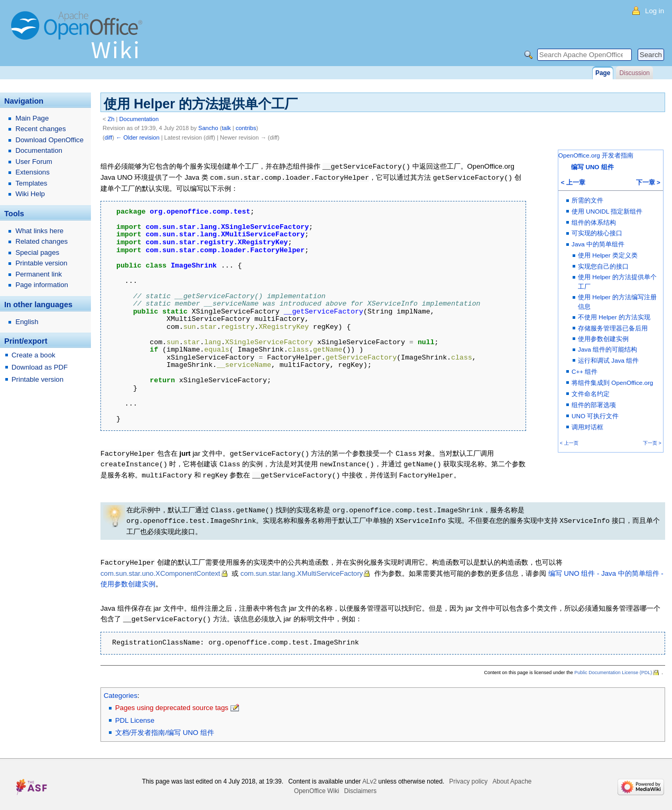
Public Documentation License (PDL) (613, 668)
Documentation (139, 119)
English (27, 322)
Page (603, 73)
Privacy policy (469, 777)
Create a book (34, 355)
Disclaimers (360, 786)
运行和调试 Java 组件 (608, 360)
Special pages (37, 252)
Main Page (32, 118)
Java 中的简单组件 (598, 244)
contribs (246, 128)
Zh (111, 119)
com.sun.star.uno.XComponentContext (160, 569)
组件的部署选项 (594, 405)
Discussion (634, 73)
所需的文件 (587, 200)
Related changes (42, 241)
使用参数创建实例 (603, 339)
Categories (121, 691)
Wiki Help (30, 194)
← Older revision (138, 137)
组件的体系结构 (594, 222)
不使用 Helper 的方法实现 (614, 317)
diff (109, 137)
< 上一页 (569, 443)
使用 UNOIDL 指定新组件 (607, 211)
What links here (39, 231)
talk (226, 128)
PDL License (135, 716)
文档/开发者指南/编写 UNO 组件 (165, 728)
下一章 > (648, 182)
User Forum (34, 162)
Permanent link (39, 274)
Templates (31, 183)
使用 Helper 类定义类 (608, 255)
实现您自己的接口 (603, 266)
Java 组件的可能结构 (607, 349)
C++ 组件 (584, 371)
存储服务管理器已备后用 (613, 328)
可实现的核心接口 (597, 233)
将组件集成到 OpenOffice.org (612, 383)
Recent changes (40, 129)
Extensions (33, 172)
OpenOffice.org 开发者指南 (596, 155)
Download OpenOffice (49, 140)
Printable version (41, 263)
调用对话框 (587, 427)
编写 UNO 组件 (592, 167)
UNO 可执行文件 (595, 416)
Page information (42, 285)
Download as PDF (40, 367)
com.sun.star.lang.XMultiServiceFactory (302, 569)
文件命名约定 (591, 394)
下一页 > (652, 443)
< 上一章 (573, 182)
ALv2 (369, 777)
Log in (655, 11)
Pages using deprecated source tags (172, 703)
